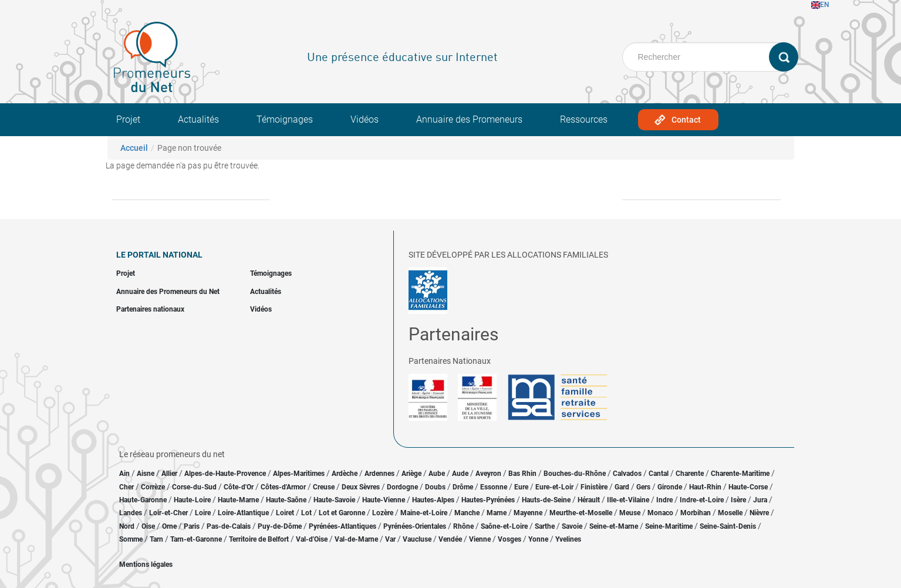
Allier (169, 474)
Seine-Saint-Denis (728, 526)
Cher (126, 487)
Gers (643, 487)
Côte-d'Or (239, 487)
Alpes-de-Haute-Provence (225, 474)
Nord (127, 526)
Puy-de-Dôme (280, 526)
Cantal (659, 474)
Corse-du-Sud (194, 487)
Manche (467, 513)
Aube (437, 474)
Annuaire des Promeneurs (469, 119)
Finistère (594, 487)
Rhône (463, 526)
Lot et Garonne (342, 513)
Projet (128, 119)
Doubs (435, 487)
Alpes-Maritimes (299, 474)
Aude (460, 474)
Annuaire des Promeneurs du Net (168, 292)
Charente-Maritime (740, 474)
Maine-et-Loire (424, 513)
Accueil (134, 148)
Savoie (572, 526)
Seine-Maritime (669, 526)
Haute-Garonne (143, 500)
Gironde (670, 487)
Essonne (494, 487)
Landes (131, 513)
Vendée (450, 539)
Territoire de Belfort (259, 539)
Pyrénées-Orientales (415, 526)
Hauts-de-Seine (546, 500)
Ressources (584, 119)
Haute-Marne (238, 500)
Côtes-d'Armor (283, 487)
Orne (169, 526)
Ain (125, 474)
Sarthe (545, 526)
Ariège (411, 474)
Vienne (480, 539)
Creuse (324, 487)
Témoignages (285, 119)
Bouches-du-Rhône (575, 474)
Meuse (630, 513)
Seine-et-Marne (614, 526)
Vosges (509, 539)
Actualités (198, 119)
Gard (622, 487)
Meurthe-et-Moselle (581, 513)
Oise (148, 526)
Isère (738, 500)
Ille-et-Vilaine (628, 500)
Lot (306, 513)
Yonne (538, 539)
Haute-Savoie (334, 500)
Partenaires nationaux (150, 309)
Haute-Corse (748, 487)
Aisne (146, 474)
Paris (192, 526)
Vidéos (365, 119)
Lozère (383, 513)
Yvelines (568, 539)
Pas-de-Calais (229, 526)
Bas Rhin (522, 474)
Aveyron (488, 474)
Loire (203, 513)
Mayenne (528, 513)
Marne (497, 513)
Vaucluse (417, 539)
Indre (664, 500)
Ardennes (379, 474)
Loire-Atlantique (243, 513)
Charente (690, 474)
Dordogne (402, 487)
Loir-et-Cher (168, 513)
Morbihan (696, 513)
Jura (760, 500)
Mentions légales (146, 565)
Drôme (463, 487)
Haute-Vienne (384, 500)
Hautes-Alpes (433, 500)
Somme (131, 539)
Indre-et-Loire (702, 500)
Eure (521, 487)
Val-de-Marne (356, 539)
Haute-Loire (192, 500)
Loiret (285, 513)
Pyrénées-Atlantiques (342, 526)
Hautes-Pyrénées (488, 500)
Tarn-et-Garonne (196, 539)
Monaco (660, 513)
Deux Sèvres (361, 487)
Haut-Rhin (705, 487)
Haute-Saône (286, 500)
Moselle (730, 513)
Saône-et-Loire (504, 526)
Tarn (156, 539)
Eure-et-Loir (554, 487)
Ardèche (345, 474)
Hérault (589, 500)
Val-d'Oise (312, 539)
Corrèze (153, 487)
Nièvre (759, 513)
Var (390, 539)
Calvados (627, 474)
